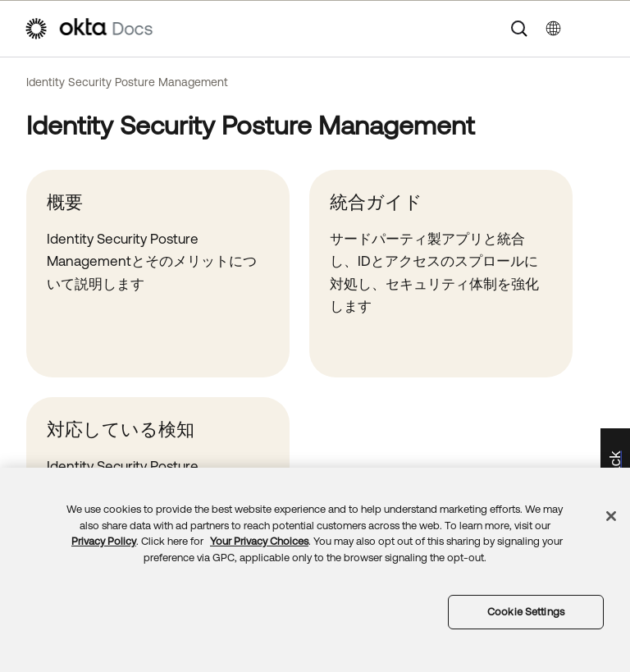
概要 (65, 202)
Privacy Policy (104, 541)
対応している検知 (121, 430)
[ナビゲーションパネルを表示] (598, 29)
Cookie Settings (526, 612)
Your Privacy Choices (259, 541)
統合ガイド (376, 202)
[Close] (611, 516)
